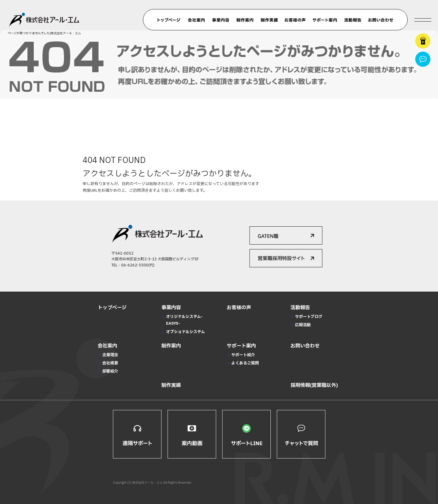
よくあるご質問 (245, 363)
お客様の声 (295, 20)
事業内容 (221, 20)
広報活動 (303, 325)
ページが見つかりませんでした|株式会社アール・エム (44, 33)
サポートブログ (309, 317)
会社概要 (110, 363)
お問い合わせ (381, 20)
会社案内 (196, 20)
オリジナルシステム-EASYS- (184, 320)
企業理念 (110, 355)
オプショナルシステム (185, 332)
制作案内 (245, 20)
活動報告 (353, 20)
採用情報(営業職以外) (314, 385)
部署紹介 (110, 371)
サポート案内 (325, 20)
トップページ (169, 20)
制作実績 (269, 20)
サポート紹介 (243, 355)
